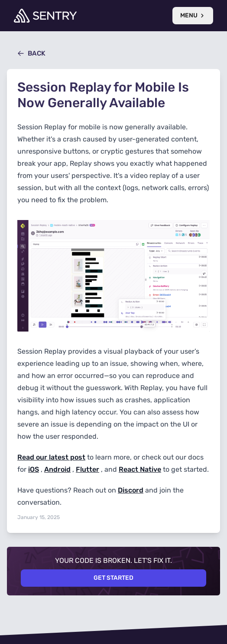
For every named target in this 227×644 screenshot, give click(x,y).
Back (31, 53)
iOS (34, 469)
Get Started (114, 578)
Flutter (88, 469)
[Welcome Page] (45, 16)
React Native (140, 469)
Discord (131, 490)
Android (57, 469)
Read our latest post (51, 457)
